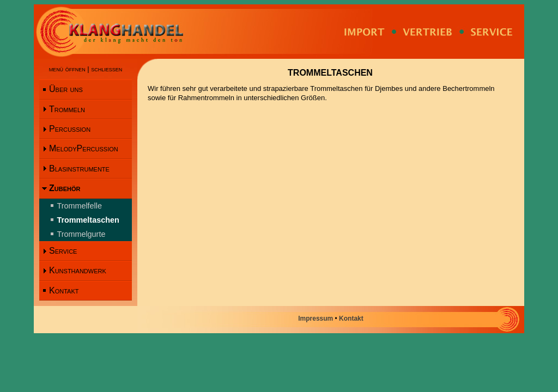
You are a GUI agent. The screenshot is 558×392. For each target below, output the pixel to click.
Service (63, 251)
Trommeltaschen (88, 220)
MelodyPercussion (84, 148)
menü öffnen (67, 69)
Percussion (70, 129)
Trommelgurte (81, 234)
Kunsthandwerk (78, 270)
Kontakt (64, 290)
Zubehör (65, 188)
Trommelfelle (79, 206)
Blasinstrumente (79, 169)
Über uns (66, 89)
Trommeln (67, 109)
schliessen (107, 69)
